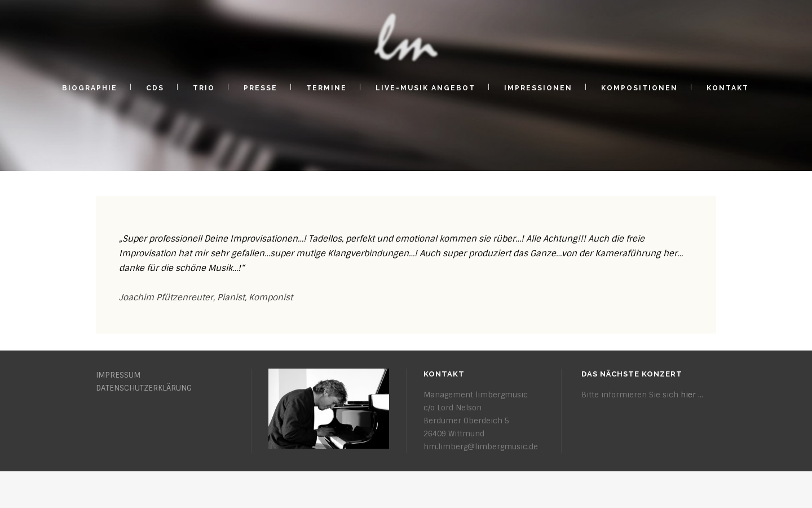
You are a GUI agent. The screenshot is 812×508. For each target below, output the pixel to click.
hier (688, 395)
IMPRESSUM (118, 375)
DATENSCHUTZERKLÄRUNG (144, 388)
